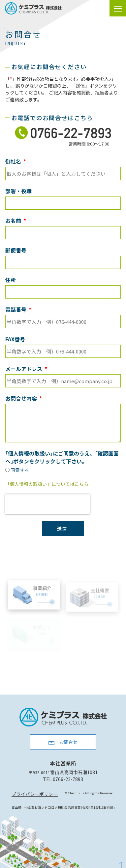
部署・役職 (18, 191)
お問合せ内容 (22, 398)
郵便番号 (16, 250)
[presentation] (47, 504)
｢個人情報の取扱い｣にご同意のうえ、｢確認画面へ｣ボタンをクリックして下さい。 (62, 457)
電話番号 (16, 309)
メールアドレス (24, 369)
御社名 (14, 161)
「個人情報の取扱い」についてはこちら (47, 484)
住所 (11, 280)
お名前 (14, 221)
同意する (20, 470)
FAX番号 (15, 339)
